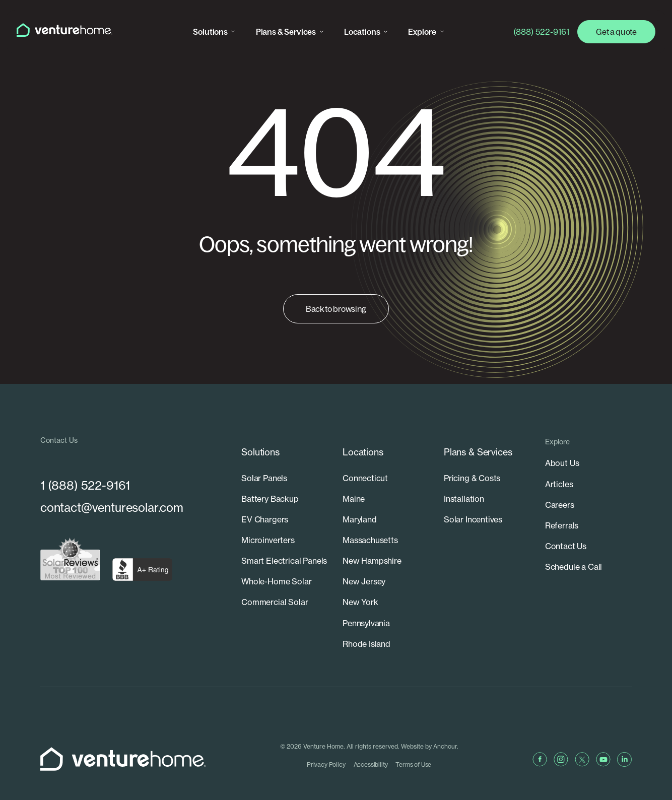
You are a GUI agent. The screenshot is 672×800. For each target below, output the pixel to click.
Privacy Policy (329, 748)
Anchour (448, 730)
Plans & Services (286, 32)
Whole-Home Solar (276, 566)
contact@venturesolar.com (113, 509)
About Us (562, 463)
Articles (559, 484)
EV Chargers (265, 504)
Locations (362, 32)
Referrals (562, 525)
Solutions (211, 32)
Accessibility (373, 748)
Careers (560, 504)
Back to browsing (336, 309)
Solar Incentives (473, 504)
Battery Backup (270, 484)
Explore (423, 32)
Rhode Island (366, 628)
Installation (464, 484)
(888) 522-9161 (541, 32)
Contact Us (566, 546)
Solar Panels (264, 463)
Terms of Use (416, 748)
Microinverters (268, 525)
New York (360, 587)
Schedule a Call (574, 566)
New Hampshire (372, 546)
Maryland (360, 504)
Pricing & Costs (472, 463)
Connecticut (365, 463)
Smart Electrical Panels (284, 546)
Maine (354, 484)
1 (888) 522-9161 (85, 486)
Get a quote (616, 32)
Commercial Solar (275, 587)
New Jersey (364, 566)
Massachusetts (370, 525)
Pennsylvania (366, 608)
